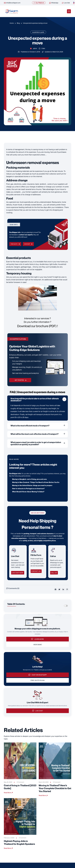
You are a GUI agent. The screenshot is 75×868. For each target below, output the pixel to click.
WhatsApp (54, 3)
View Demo (38, 645)
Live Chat (38, 711)
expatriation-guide (38, 32)
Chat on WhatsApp (38, 675)
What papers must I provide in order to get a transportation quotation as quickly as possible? (36, 443)
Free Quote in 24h (38, 680)
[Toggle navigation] (69, 11)
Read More (8, 793)
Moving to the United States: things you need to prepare (32, 485)
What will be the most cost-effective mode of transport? (35, 434)
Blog (18, 23)
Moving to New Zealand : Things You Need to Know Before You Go (36, 482)
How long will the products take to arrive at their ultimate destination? (35, 400)
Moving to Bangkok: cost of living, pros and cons (29, 479)
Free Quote (15, 244)
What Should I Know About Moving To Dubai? (28, 492)
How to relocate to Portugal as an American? (28, 489)
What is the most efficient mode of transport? (30, 426)
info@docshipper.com (12, 3)
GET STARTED (21, 380)
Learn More (37, 639)
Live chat (66, 3)
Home (12, 23)
